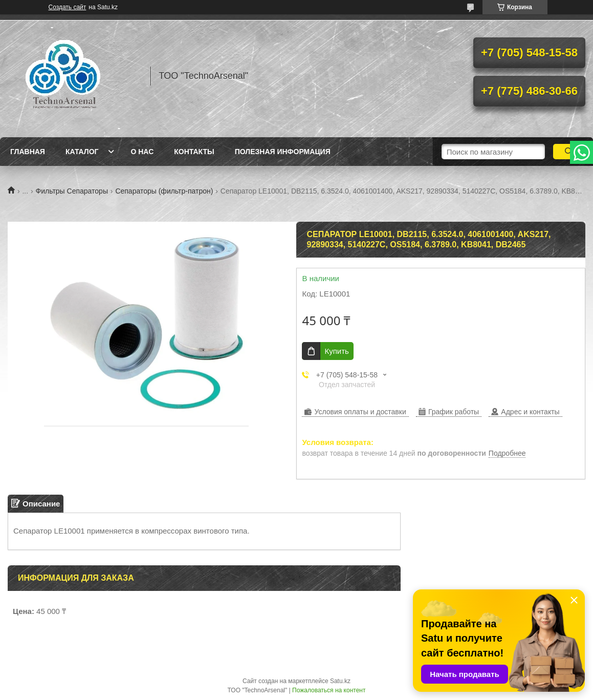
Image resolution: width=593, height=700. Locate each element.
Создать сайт (68, 7)
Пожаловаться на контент (329, 690)
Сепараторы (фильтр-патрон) (164, 191)
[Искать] (569, 152)
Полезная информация (283, 152)
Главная (28, 152)
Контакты (194, 152)
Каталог (82, 152)
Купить (336, 351)
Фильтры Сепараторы (72, 191)
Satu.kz (340, 681)
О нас (142, 152)
